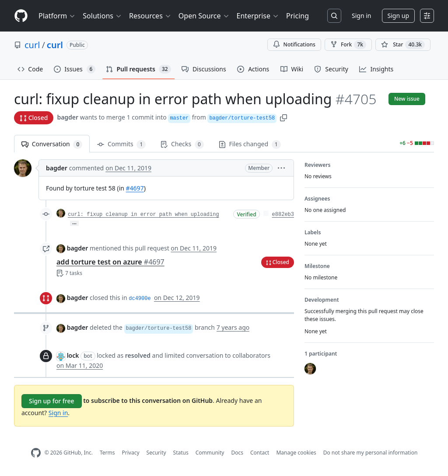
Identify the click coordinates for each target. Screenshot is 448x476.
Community (210, 453)
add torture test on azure (110, 262)
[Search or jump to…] (334, 16)
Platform (57, 16)
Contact (260, 453)
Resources (150, 16)
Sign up (398, 16)
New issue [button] (407, 99)
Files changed (250, 144)
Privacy (131, 453)
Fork (348, 45)
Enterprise (258, 16)
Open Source (204, 16)
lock (73, 355)
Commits (121, 144)
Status (181, 453)
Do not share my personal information (371, 453)
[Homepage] (21, 16)
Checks (182, 144)
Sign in (361, 16)
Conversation (52, 144)
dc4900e (140, 299)
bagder (68, 117)
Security (156, 453)
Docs (237, 453)
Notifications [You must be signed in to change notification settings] (294, 44)
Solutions (102, 16)
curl (32, 45)
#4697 (135, 188)
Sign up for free (52, 401)
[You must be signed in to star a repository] (403, 45)
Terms (107, 453)
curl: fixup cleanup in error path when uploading (143, 215)
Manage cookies (296, 453)
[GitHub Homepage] (36, 453)
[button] (283, 117)
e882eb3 (283, 215)
